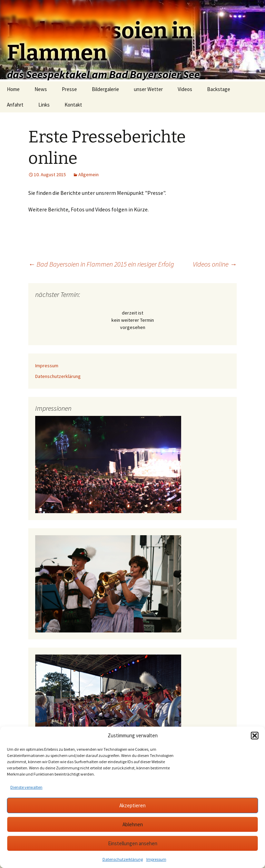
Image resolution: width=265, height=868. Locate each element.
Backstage (219, 89)
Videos (185, 89)
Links (44, 105)
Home (13, 89)
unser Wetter (148, 89)
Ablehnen (133, 824)
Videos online (215, 264)
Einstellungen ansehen (133, 843)
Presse (69, 89)
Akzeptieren (132, 805)
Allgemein (89, 174)
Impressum (156, 859)
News (41, 89)
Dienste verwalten (26, 787)
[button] (255, 736)
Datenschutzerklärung (123, 859)
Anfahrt (15, 105)
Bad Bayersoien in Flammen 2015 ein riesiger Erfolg (101, 264)
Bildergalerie (105, 89)
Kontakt (73, 105)
